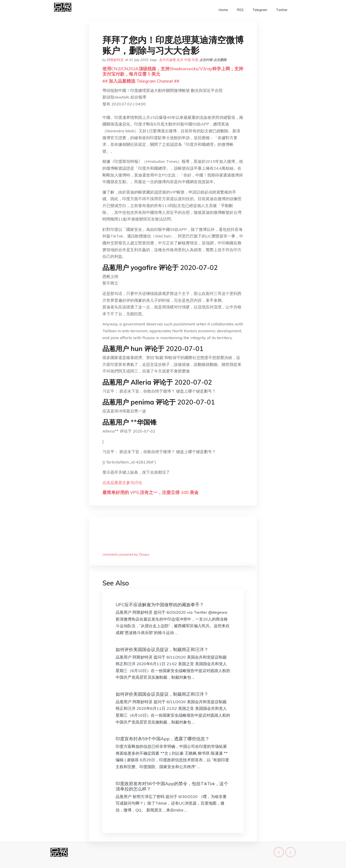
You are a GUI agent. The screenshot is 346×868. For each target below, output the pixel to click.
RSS (240, 10)
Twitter (282, 10)
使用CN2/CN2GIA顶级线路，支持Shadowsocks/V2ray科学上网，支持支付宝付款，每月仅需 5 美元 (173, 71)
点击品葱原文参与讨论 (122, 483)
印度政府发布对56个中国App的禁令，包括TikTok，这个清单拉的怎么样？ (172, 786)
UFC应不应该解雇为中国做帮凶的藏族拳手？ (160, 605)
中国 (188, 60)
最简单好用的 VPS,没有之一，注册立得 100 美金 (150, 492)
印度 (195, 60)
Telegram (260, 10)
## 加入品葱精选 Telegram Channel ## (141, 81)
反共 (180, 60)
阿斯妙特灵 (115, 60)
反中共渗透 (168, 60)
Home (223, 10)
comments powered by (126, 554)
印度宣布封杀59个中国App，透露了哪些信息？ (163, 739)
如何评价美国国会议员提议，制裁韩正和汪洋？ (162, 649)
